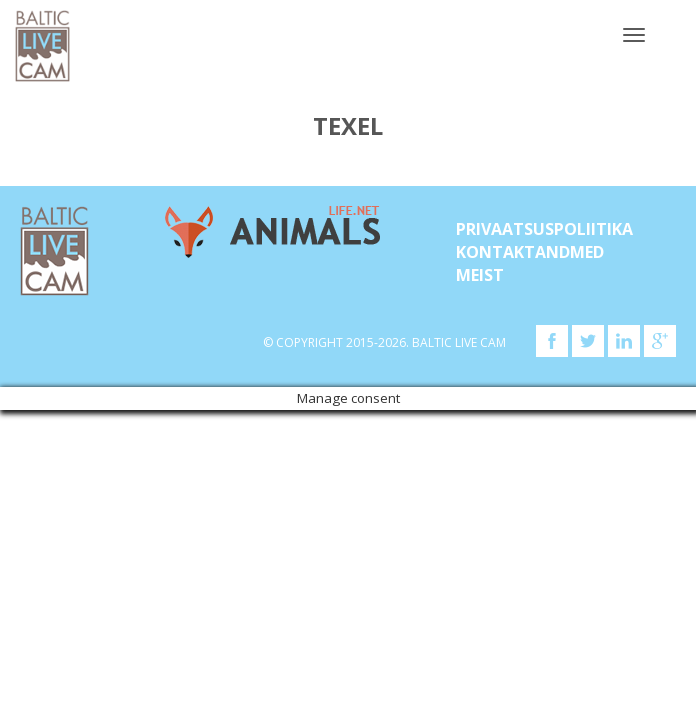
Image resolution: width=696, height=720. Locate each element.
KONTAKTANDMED (530, 252)
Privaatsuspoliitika (544, 229)
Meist (480, 275)
